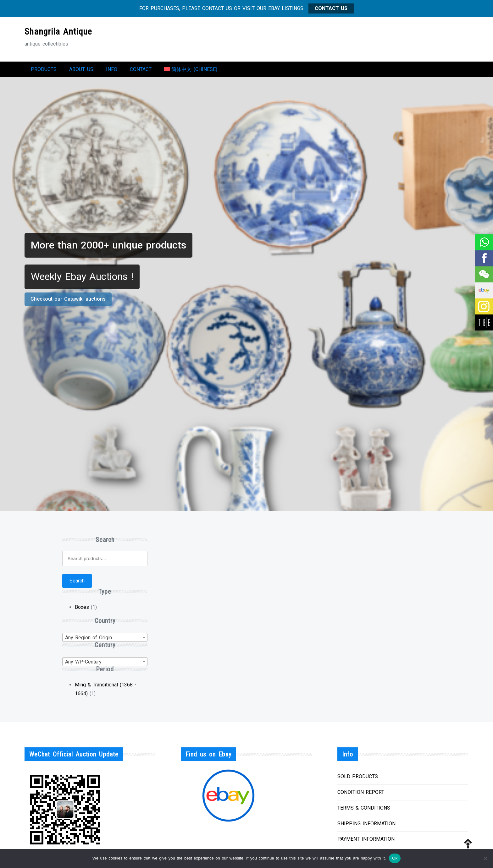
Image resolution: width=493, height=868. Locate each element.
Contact (141, 71)
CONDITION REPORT (361, 795)
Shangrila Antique (58, 32)
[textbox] (105, 641)
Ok (395, 858)
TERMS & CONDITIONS (364, 811)
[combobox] (105, 641)
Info (112, 71)
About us (81, 71)
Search (77, 584)
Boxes (82, 610)
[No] (485, 858)
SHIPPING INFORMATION (366, 827)
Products (44, 71)
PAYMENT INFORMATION (366, 842)
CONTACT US (331, 8)
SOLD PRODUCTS (358, 780)
